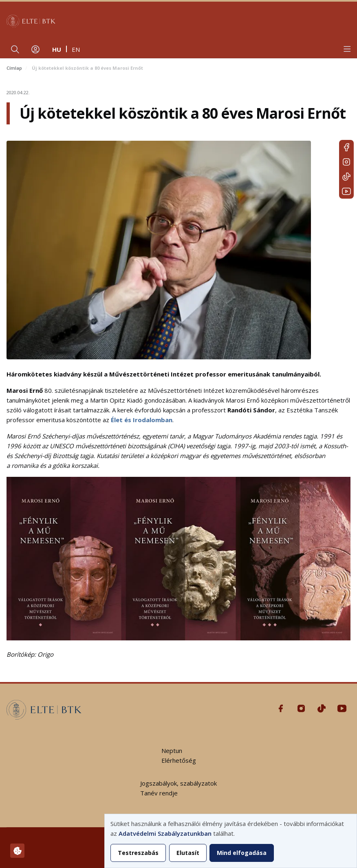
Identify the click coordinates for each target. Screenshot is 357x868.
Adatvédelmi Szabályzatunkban (165, 833)
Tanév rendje (159, 793)
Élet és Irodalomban (142, 420)
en (76, 49)
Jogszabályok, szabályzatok (178, 783)
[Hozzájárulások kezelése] (17, 851)
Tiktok (346, 177)
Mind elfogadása (242, 853)
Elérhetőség (179, 760)
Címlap (14, 68)
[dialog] (231, 841)
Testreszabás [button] (138, 853)
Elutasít (188, 853)
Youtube (346, 191)
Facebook (346, 147)
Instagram (346, 162)
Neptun (172, 751)
